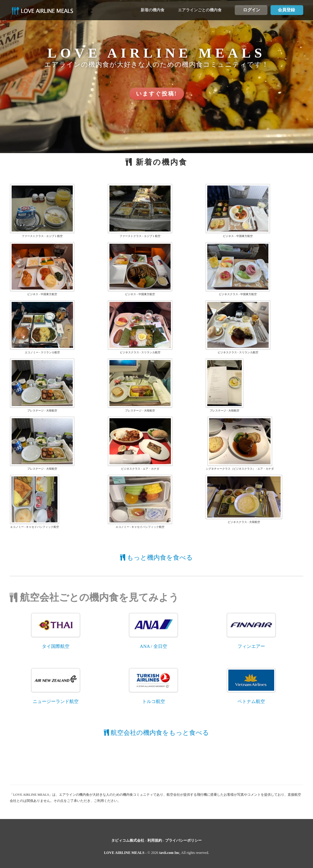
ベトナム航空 (251, 701)
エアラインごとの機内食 (200, 10)
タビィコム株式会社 (128, 840)
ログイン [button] (252, 10)
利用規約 (155, 840)
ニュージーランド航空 (56, 701)
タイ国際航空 (56, 646)
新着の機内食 (153, 10)
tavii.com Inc (169, 853)
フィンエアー (251, 646)
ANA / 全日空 (153, 646)
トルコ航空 (154, 701)
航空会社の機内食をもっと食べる (156, 733)
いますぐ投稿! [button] (157, 94)
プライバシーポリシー (183, 840)
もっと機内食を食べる (156, 558)
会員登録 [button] (286, 10)
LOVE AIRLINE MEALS (124, 853)
